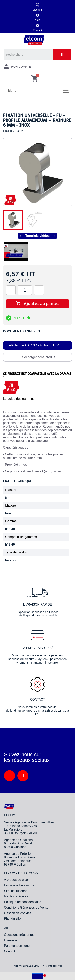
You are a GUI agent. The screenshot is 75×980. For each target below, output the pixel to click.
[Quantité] (25, 290)
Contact (37, 30)
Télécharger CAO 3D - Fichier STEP (33, 345)
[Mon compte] (17, 67)
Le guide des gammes (19, 399)
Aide (38, 20)
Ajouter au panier (38, 304)
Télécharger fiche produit (37, 357)
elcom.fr (37, 10)
